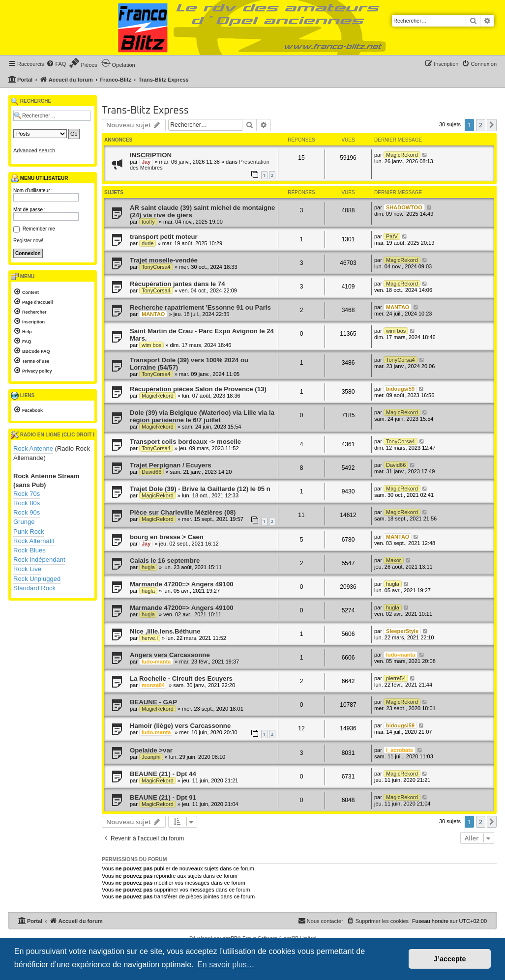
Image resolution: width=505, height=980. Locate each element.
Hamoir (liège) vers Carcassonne (180, 726)
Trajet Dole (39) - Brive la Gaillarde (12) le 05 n (200, 489)
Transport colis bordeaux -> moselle (185, 442)
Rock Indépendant (39, 560)
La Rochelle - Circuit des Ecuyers (181, 678)
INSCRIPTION (151, 155)
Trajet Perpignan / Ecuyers (171, 465)
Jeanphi (151, 757)
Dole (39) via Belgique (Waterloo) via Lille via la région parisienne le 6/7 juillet (202, 416)
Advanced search (34, 150)
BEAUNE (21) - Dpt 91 (163, 797)
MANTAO (153, 314)
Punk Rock (29, 532)
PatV (392, 236)
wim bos (151, 345)
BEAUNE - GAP (153, 702)
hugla (148, 567)
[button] (492, 125)
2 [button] (481, 125)
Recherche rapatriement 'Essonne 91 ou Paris (200, 307)
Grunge (24, 522)
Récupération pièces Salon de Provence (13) (198, 389)
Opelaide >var (151, 750)
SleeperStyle (402, 631)
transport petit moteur (164, 237)
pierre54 (396, 678)
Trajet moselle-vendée (164, 260)
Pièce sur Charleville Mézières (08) (183, 512)
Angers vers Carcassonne (170, 655)
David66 (151, 472)
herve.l (150, 638)
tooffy (148, 222)
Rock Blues (30, 550)
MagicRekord (402, 155)
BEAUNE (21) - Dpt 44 (163, 774)
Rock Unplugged (37, 579)
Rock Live (27, 569)
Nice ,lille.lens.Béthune (165, 631)
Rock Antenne (33, 448)
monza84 (153, 685)
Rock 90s (27, 512)
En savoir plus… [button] (226, 965)
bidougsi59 (400, 389)
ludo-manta (156, 662)
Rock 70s (27, 494)
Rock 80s (27, 503)
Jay (146, 162)
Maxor (394, 560)
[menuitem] (56, 64)
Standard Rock (34, 588)
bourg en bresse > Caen (167, 537)
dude (148, 243)
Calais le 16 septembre (165, 561)
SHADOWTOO (404, 207)
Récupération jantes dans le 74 (178, 284)
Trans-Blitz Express (145, 111)
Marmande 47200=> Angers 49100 (182, 584)
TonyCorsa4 (156, 267)
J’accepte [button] (450, 959)
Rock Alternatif (34, 541)
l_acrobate (400, 750)
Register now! (28, 241)
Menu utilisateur (39, 178)
